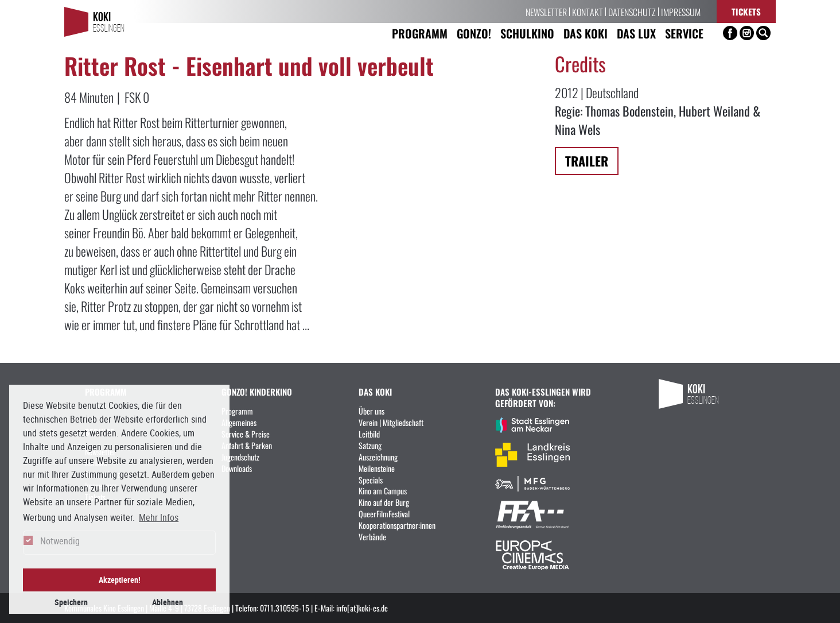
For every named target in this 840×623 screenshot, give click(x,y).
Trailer (587, 160)
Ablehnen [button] (168, 602)
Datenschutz (632, 11)
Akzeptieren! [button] (120, 580)
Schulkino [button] (527, 33)
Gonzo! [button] (474, 33)
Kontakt (588, 11)
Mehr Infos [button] (159, 517)
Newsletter (546, 11)
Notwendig (60, 541)
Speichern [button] (71, 602)
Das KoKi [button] (586, 33)
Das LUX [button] (636, 33)
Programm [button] (420, 33)
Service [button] (684, 33)
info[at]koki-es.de (362, 607)
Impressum (681, 11)
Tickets (746, 11)
